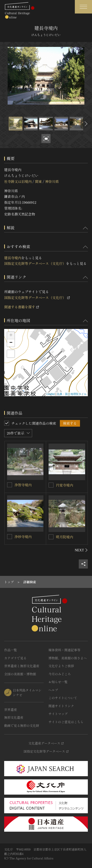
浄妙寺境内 (23, 537)
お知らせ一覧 (58, 682)
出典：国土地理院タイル (72, 394)
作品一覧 (11, 650)
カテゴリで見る (15, 658)
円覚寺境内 (65, 485)
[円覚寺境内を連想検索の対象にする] (51, 485)
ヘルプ (53, 690)
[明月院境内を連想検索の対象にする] (51, 537)
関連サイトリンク (61, 706)
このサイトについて (63, 698)
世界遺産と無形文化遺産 (22, 666)
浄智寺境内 (23, 485)
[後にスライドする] (85, 124)
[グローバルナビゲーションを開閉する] (83, 7)
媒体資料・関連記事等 (65, 650)
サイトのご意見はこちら (66, 722)
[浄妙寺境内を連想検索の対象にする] (10, 537)
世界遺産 (11, 710)
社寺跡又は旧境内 (18, 181)
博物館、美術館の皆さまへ (68, 658)
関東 (38, 181)
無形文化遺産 (14, 717)
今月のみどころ (60, 674)
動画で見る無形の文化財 (22, 726)
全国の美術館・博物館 (20, 674)
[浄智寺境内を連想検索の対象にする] (10, 485)
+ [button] (11, 336)
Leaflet (51, 394)
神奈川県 (52, 181)
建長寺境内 (13, 258)
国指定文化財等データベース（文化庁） (35, 263)
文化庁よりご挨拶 (61, 666)
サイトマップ (58, 714)
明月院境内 (65, 537)
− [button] (11, 343)
